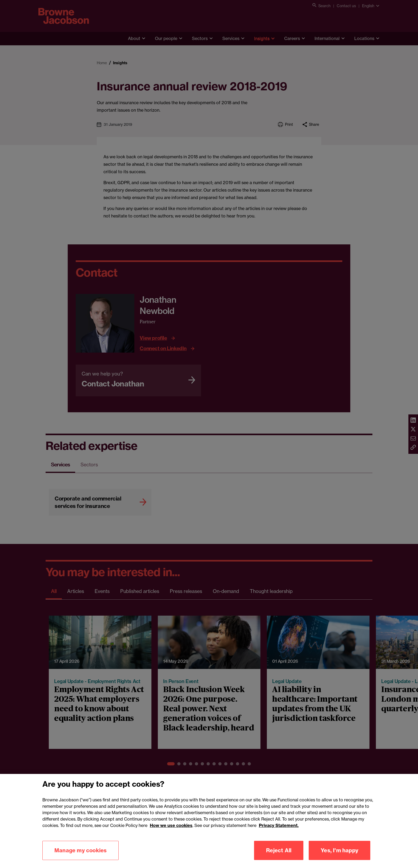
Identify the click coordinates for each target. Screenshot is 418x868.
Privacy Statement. (279, 846)
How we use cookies (171, 846)
